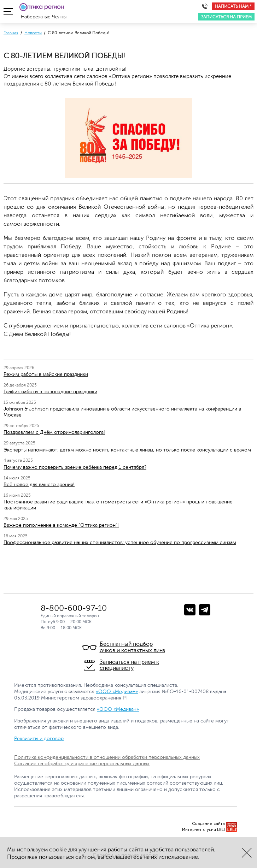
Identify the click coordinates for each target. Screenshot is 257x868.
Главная (11, 33)
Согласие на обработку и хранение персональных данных (82, 764)
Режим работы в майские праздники (46, 374)
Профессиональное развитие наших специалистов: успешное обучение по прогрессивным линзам (120, 542)
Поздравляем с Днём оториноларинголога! (54, 432)
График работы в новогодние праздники (50, 392)
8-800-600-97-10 (74, 608)
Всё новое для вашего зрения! (39, 485)
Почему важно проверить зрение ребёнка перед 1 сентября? (75, 467)
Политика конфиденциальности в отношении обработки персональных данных (107, 757)
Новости (33, 33)
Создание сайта (208, 824)
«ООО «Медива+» (117, 692)
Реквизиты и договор (39, 739)
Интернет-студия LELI (203, 830)
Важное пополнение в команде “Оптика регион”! (61, 525)
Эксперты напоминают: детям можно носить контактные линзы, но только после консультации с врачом (127, 450)
